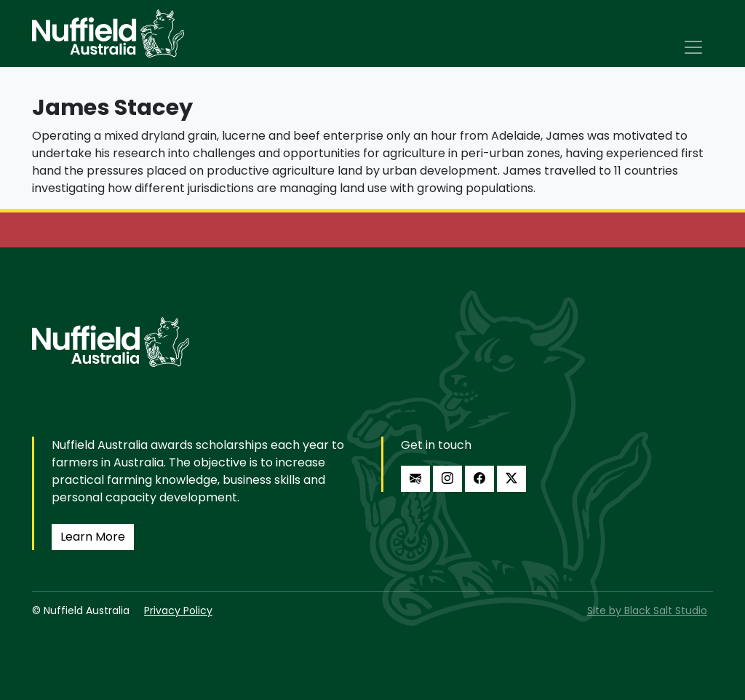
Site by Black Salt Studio (647, 610)
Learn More (93, 537)
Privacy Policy (178, 610)
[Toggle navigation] (693, 47)
